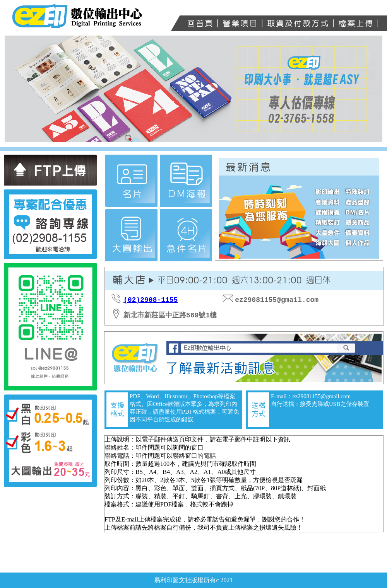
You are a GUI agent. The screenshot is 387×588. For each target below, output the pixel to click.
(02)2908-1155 (151, 300)
